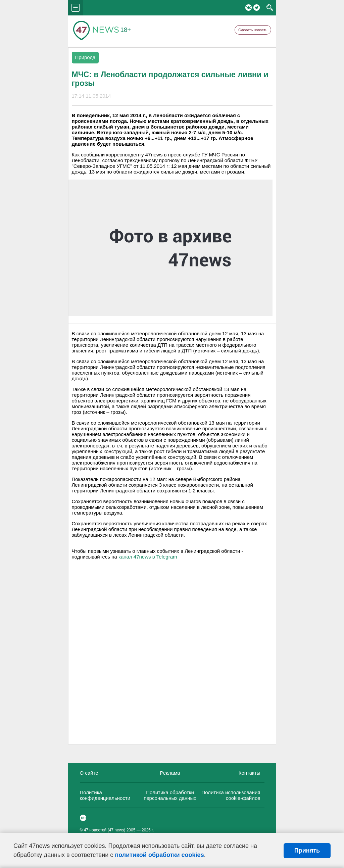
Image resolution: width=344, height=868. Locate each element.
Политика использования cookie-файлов (231, 795)
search (270, 8)
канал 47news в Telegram (148, 557)
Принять (307, 851)
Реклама (170, 773)
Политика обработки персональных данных (170, 795)
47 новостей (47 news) (105, 830)
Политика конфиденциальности (105, 795)
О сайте (89, 773)
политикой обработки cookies (159, 855)
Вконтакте (249, 8)
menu (76, 8)
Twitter (257, 8)
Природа (85, 57)
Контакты (250, 773)
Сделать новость (253, 30)
